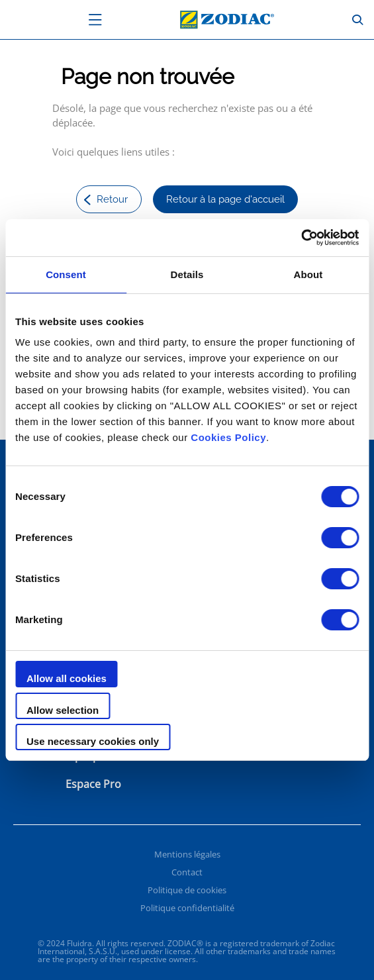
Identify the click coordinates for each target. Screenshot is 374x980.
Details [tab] (187, 274)
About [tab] (308, 274)
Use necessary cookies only (93, 741)
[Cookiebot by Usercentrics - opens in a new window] (301, 238)
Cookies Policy (228, 437)
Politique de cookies (187, 890)
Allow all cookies (67, 678)
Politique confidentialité (187, 908)
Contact (187, 872)
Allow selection (63, 710)
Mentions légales (187, 854)
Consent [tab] (66, 274)
